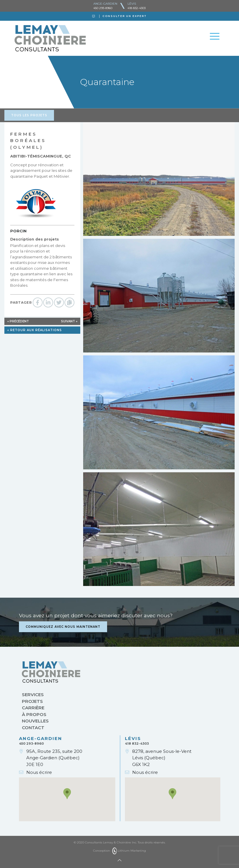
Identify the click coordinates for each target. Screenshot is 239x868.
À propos (34, 714)
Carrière (33, 708)
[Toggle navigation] (215, 37)
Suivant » (69, 321)
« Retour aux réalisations (35, 330)
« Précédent (18, 321)
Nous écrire (39, 772)
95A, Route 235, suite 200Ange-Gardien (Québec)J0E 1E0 (54, 758)
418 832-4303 (137, 8)
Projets (32, 701)
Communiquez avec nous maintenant (63, 627)
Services (33, 695)
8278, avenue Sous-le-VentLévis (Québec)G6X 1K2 (162, 758)
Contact (33, 728)
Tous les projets (29, 115)
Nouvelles (35, 721)
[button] (67, 794)
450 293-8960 (103, 8)
